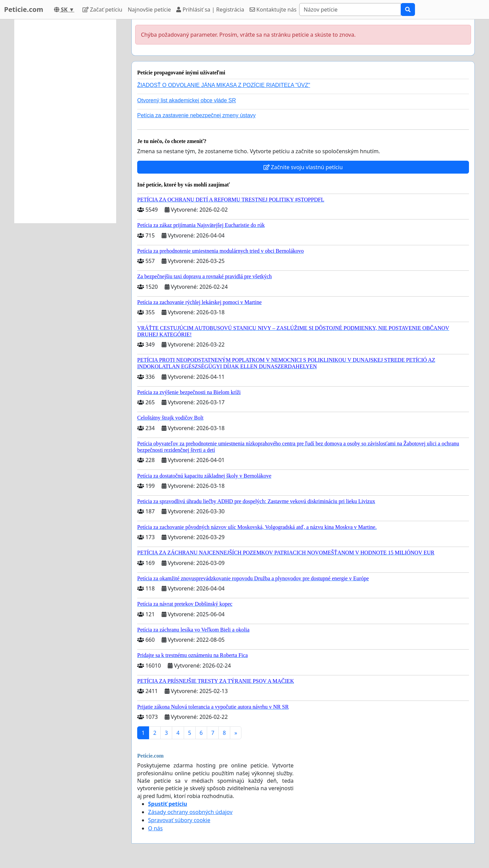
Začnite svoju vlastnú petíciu (303, 167)
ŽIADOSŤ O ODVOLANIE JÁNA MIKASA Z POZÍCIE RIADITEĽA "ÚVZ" (224, 85)
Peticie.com (24, 9)
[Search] (350, 10)
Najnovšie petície (149, 10)
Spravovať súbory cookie (179, 820)
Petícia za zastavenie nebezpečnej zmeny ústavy (196, 115)
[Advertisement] (65, 121)
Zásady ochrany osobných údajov (190, 812)
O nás (155, 828)
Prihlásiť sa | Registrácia (210, 10)
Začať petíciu (102, 10)
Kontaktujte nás (273, 10)
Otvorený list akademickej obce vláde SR (187, 100)
